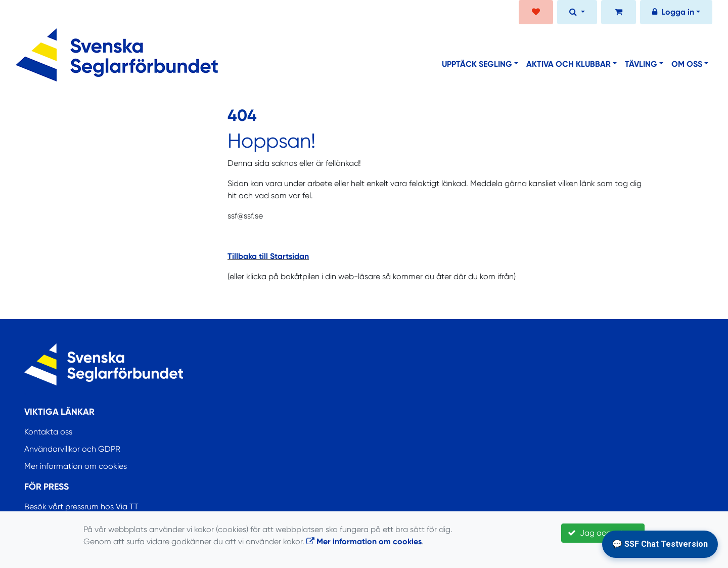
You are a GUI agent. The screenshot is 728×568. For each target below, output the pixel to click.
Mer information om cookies (76, 466)
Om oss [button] (687, 64)
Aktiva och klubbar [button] (568, 64)
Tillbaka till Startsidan (268, 256)
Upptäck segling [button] (477, 64)
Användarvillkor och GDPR (72, 449)
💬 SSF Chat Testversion (660, 544)
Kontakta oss (48, 432)
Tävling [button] (641, 64)
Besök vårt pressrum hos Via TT (81, 507)
